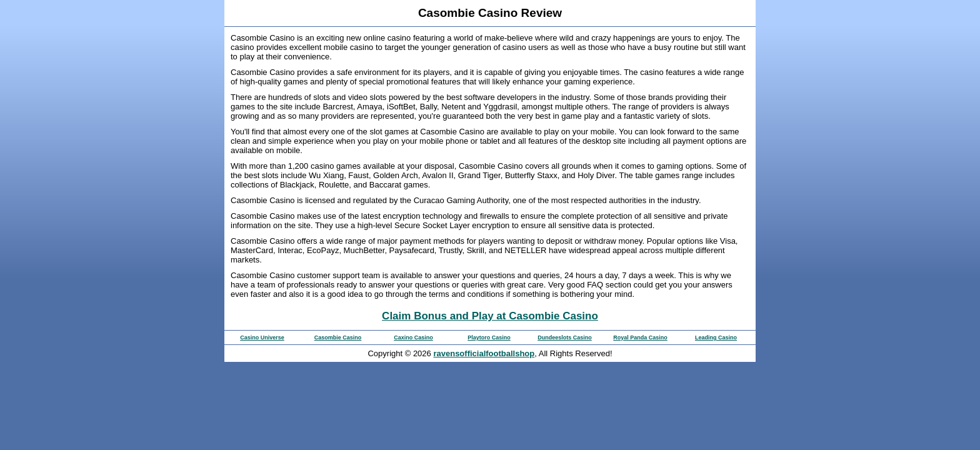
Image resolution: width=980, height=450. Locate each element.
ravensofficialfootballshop (484, 353)
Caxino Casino (413, 337)
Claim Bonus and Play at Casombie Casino (490, 316)
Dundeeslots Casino (565, 337)
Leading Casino (716, 337)
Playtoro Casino (489, 337)
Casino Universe (262, 337)
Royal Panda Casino (640, 337)
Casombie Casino (338, 337)
